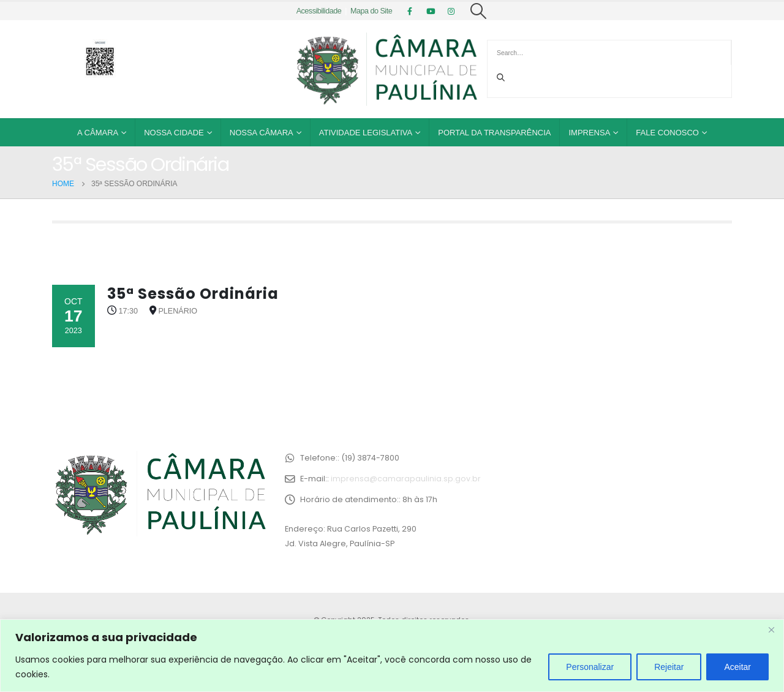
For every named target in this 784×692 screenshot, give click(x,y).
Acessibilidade (319, 11)
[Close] (771, 630)
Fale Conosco (667, 133)
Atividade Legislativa (366, 133)
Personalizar (590, 667)
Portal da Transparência (494, 133)
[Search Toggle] (478, 11)
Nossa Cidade (174, 133)
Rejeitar (669, 667)
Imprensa (589, 133)
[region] (392, 656)
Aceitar (737, 667)
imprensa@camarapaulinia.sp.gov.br (406, 479)
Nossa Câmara (262, 133)
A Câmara (98, 133)
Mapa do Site (371, 11)
